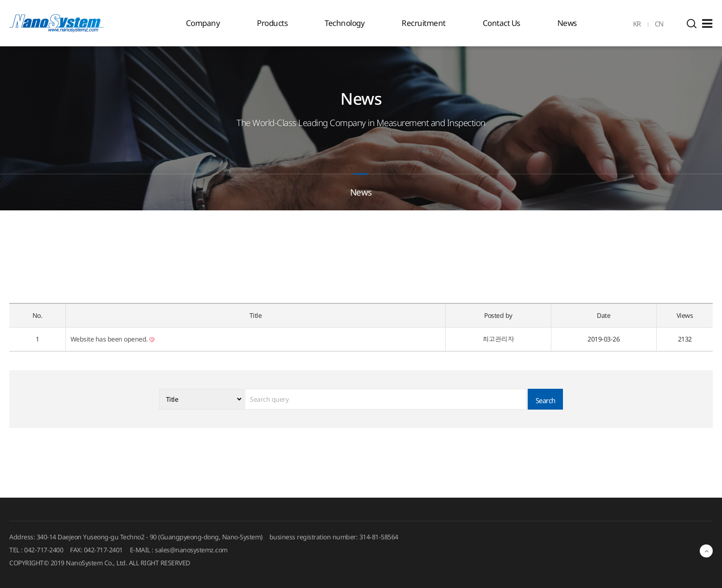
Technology (345, 23)
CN (659, 24)
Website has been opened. (113, 339)
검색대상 (0, 47)
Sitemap (707, 24)
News (567, 23)
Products (272, 23)
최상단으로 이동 (706, 551)
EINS (57, 23)
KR (637, 24)
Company (203, 23)
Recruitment (424, 23)
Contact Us (502, 23)
